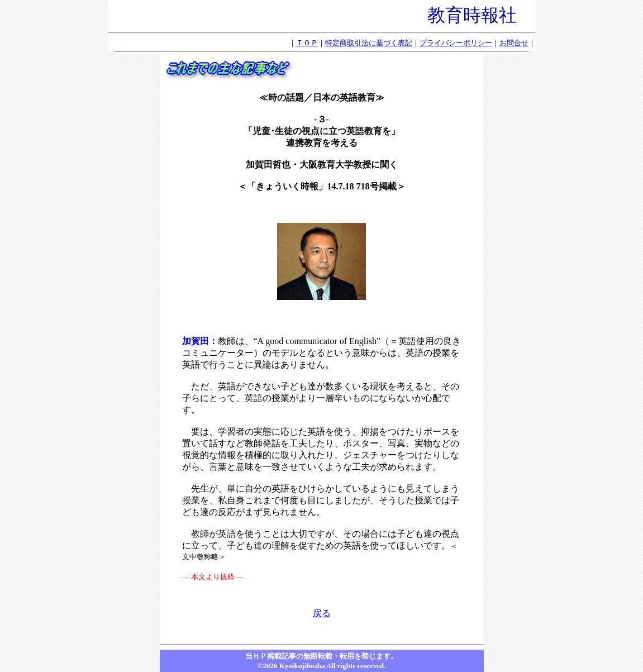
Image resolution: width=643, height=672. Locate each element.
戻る (322, 613)
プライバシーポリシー (456, 43)
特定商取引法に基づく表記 (369, 43)
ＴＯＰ (307, 43)
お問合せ (514, 43)
